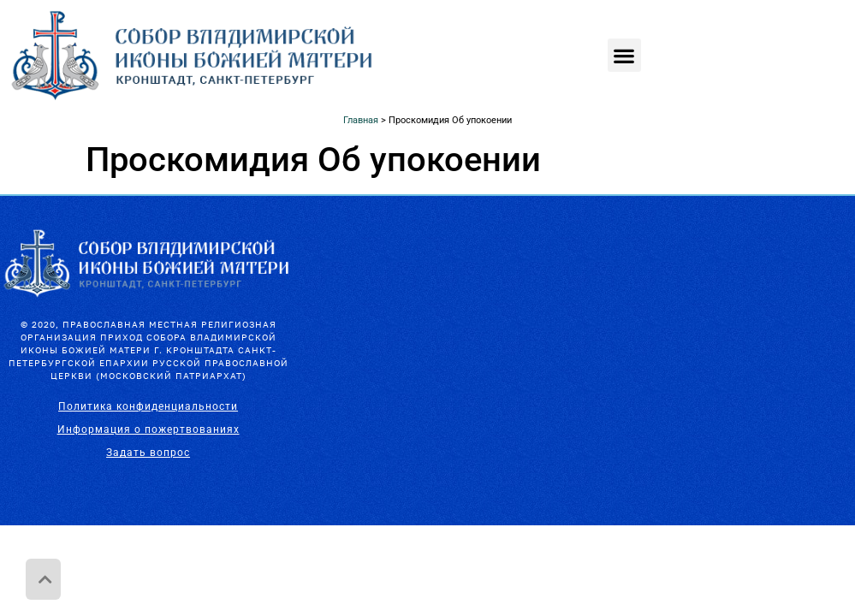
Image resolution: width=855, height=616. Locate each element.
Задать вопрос (148, 453)
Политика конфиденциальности (148, 406)
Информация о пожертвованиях (148, 429)
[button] (624, 55)
